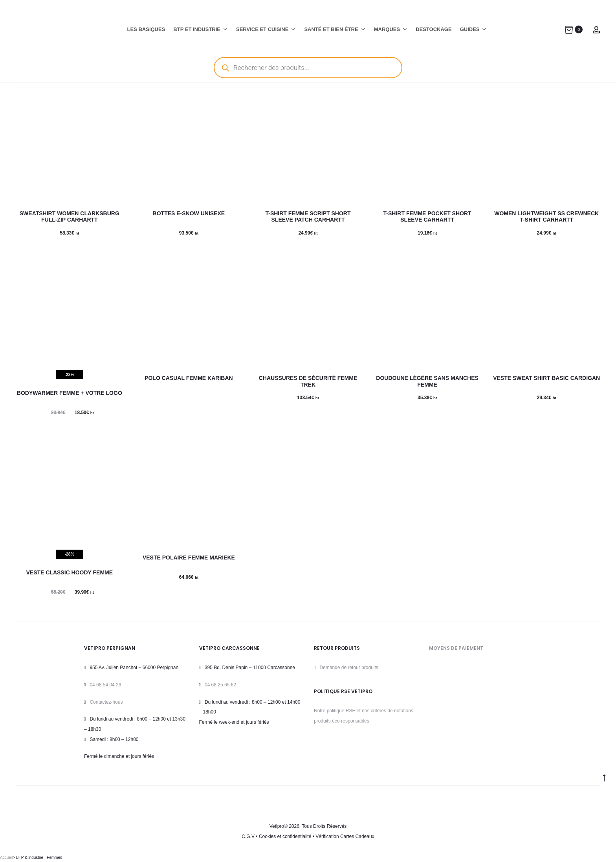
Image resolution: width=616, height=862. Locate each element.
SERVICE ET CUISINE (266, 29)
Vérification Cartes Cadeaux (345, 836)
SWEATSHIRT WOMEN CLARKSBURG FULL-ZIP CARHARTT (70, 217)
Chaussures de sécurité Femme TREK (308, 381)
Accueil (6, 857)
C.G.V (248, 836)
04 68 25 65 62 (220, 685)
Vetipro (277, 826)
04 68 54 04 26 (105, 685)
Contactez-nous (106, 702)
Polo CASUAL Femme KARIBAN (189, 378)
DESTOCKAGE (434, 29)
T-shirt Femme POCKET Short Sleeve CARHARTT (427, 217)
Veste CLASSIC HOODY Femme (69, 572)
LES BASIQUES (146, 29)
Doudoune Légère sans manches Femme (427, 381)
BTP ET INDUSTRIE (201, 29)
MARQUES (391, 29)
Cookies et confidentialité (285, 836)
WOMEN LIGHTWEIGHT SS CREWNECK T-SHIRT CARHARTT (546, 217)
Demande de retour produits (349, 668)
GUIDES (474, 29)
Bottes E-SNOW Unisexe (189, 213)
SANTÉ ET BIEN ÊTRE (335, 29)
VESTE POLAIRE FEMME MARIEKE (189, 558)
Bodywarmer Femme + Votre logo (70, 393)
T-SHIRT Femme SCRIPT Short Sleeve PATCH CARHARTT (308, 217)
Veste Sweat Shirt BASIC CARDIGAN (546, 378)
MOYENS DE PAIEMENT (456, 648)
